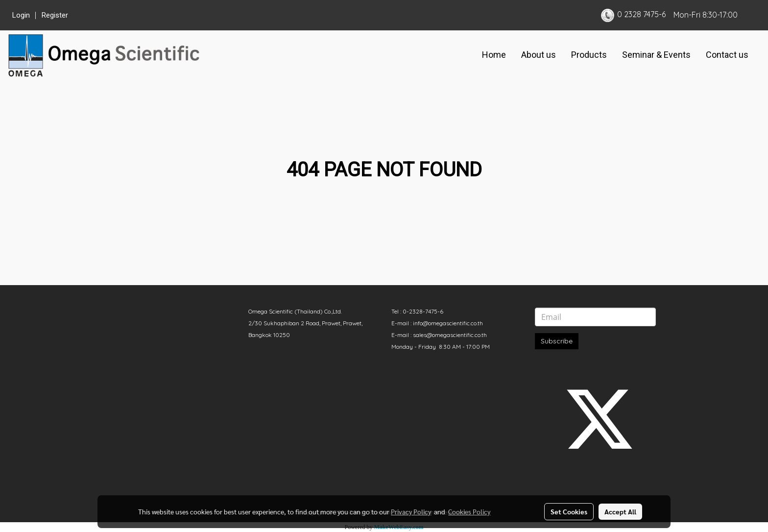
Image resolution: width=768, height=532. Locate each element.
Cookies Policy (469, 511)
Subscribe (557, 341)
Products (589, 55)
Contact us (727, 55)
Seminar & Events (656, 55)
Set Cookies (569, 511)
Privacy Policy (411, 511)
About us (539, 55)
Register (55, 15)
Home (494, 55)
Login (21, 15)
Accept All (620, 511)
